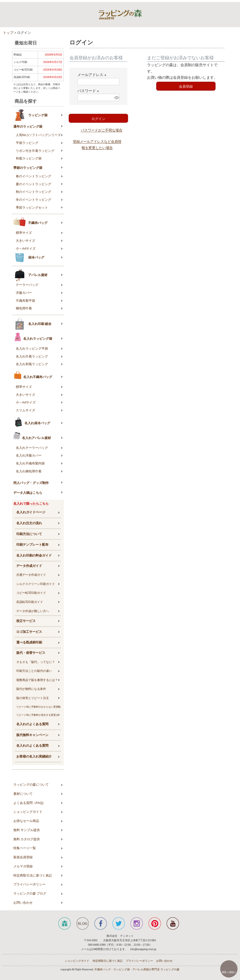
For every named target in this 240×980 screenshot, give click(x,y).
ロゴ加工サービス (29, 632)
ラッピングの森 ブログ (30, 893)
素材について (23, 794)
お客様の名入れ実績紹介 (34, 756)
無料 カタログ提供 (27, 839)
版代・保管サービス (31, 653)
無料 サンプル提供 (27, 830)
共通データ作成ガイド (31, 575)
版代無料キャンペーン (32, 735)
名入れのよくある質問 (32, 724)
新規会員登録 (23, 857)
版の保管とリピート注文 (33, 698)
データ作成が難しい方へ (33, 611)
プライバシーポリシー (29, 884)
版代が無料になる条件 (31, 689)
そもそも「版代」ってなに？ (36, 662)
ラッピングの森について (31, 785)
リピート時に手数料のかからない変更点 (39, 707)
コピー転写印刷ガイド (31, 593)
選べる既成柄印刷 (29, 642)
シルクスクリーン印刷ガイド (36, 584)
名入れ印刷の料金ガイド (34, 555)
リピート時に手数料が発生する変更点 (37, 715)
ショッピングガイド (28, 812)
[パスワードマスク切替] (116, 97)
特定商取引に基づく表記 (108, 961)
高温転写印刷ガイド (30, 602)
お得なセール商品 (26, 821)
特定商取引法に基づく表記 (33, 875)
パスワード (89, 91)
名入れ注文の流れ (29, 523)
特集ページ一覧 (25, 848)
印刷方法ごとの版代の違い (34, 671)
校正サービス (26, 621)
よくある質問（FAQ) (28, 803)
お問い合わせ (23, 903)
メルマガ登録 (23, 866)
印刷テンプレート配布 (32, 545)
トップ (8, 33)
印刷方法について (29, 534)
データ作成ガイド (29, 566)
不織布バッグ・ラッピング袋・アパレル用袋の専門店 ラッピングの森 (137, 969)
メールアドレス (93, 75)
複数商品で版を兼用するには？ (37, 680)
